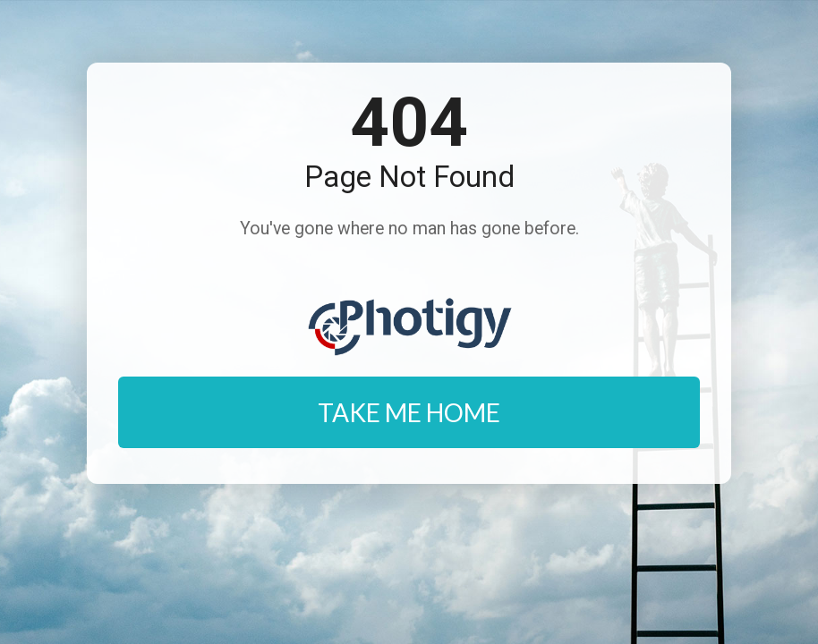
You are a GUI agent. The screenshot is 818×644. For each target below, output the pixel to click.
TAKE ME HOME (409, 412)
